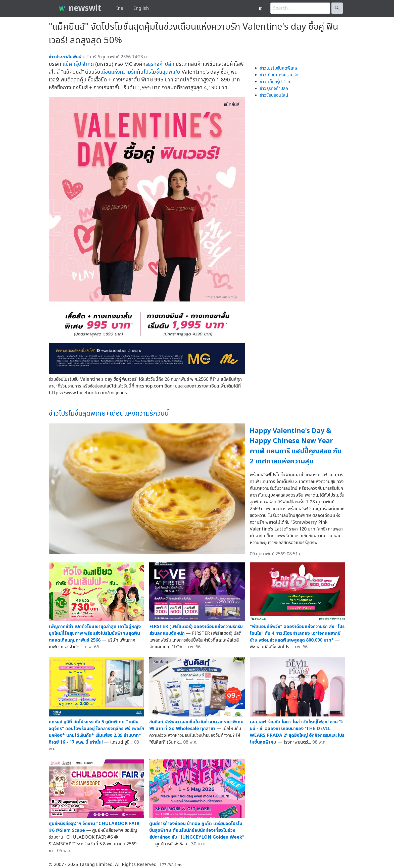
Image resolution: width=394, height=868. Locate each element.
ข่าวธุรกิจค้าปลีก (274, 89)
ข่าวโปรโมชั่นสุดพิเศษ (279, 68)
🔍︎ (337, 8)
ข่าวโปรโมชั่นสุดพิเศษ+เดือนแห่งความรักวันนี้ (109, 414)
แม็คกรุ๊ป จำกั (77, 64)
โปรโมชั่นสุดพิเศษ (162, 72)
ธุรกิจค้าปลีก (161, 64)
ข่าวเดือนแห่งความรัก (279, 75)
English (141, 8)
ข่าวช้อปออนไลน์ (274, 95)
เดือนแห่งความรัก (119, 72)
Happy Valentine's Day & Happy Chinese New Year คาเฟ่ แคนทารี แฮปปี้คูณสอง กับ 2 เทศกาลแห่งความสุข (296, 446)
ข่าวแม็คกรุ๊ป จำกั (275, 82)
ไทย (120, 8)
